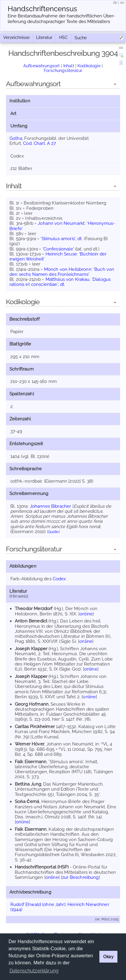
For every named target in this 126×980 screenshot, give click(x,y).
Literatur (44, 37)
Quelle (53, 532)
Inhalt (69, 66)
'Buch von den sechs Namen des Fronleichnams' (62, 272)
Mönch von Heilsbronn (68, 269)
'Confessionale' (58, 249)
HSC (63, 37)
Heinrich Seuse (61, 254)
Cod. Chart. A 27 (39, 143)
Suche (81, 38)
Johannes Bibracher (51, 506)
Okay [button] (108, 957)
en (122, 3)
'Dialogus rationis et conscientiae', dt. (60, 282)
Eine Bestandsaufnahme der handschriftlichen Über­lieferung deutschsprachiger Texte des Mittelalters (61, 19)
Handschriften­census (42, 9)
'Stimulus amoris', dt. (62, 239)
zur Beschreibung (80, 877)
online (86, 614)
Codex (59, 579)
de (115, 3)
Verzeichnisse (16, 37)
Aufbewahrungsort (42, 66)
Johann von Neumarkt (61, 223)
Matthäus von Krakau (68, 279)
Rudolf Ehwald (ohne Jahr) (38, 904)
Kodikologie (89, 66)
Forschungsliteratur (63, 71)
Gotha (16, 138)
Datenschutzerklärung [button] (34, 971)
